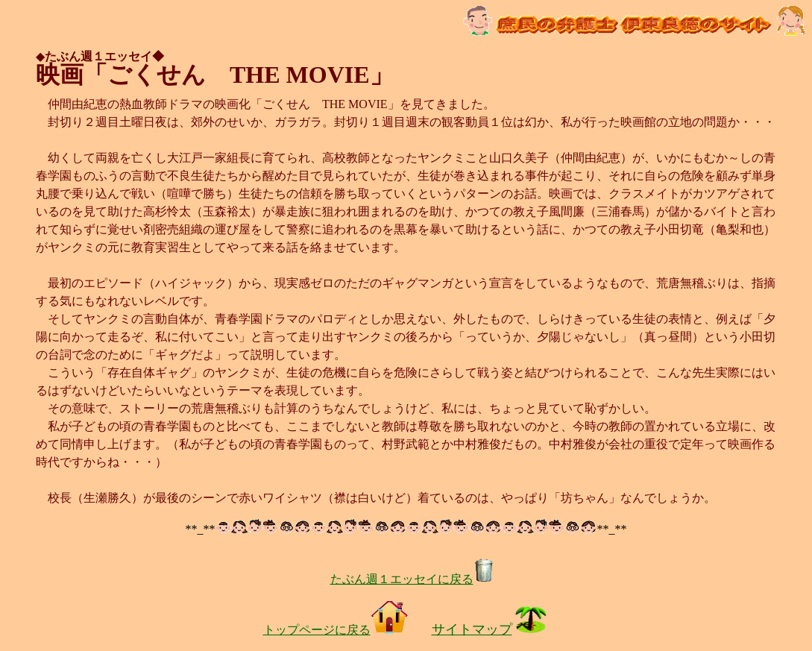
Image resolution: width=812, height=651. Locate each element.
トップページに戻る (336, 630)
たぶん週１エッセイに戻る (412, 579)
